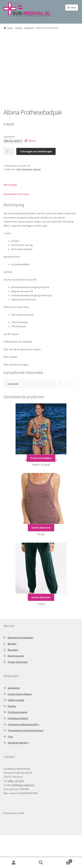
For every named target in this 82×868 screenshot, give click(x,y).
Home (10, 28)
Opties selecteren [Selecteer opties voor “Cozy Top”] (41, 560)
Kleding (19, 28)
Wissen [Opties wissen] (32, 173)
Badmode (29, 28)
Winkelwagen (64, 860)
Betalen (12, 676)
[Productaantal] (9, 184)
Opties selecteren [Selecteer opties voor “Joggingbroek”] (41, 630)
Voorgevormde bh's (18, 775)
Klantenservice (16, 688)
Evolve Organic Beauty (20, 727)
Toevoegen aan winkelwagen (36, 184)
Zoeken (41, 863)
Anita (19, 202)
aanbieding (14, 721)
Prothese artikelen (18, 751)
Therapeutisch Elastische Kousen (26, 763)
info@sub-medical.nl (23, 818)
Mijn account (14, 863)
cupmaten (9, 169)
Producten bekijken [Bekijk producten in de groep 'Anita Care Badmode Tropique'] (41, 491)
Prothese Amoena (17, 745)
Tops (10, 769)
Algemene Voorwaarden (20, 670)
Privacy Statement (18, 695)
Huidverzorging (16, 733)
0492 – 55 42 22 (16, 814)
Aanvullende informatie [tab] (16, 227)
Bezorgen (13, 683)
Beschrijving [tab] (10, 217)
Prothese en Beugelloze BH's (23, 757)
